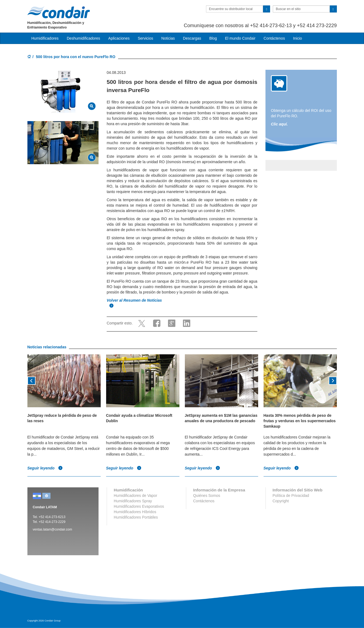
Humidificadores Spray (133, 501)
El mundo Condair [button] (240, 38)
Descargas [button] (192, 38)
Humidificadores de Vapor (135, 496)
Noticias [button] (168, 38)
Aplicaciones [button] (119, 38)
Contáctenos (274, 38)
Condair (59, 12)
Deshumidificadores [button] (83, 38)
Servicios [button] (145, 38)
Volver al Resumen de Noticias (135, 300)
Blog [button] (213, 38)
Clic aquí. (279, 124)
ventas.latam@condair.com (53, 529)
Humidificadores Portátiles (136, 517)
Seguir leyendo (45, 468)
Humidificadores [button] (45, 38)
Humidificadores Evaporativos (139, 506)
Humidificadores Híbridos (135, 512)
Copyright (281, 501)
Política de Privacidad (291, 496)
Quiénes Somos (207, 496)
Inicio (298, 38)
